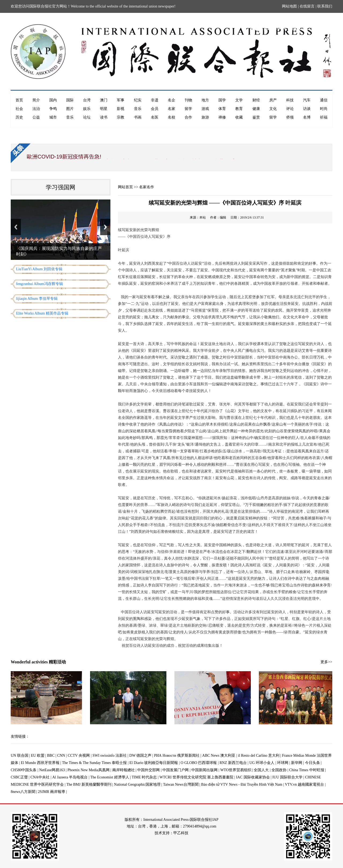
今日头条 (312, 763)
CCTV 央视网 (79, 756)
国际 (70, 100)
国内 (53, 100)
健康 (256, 109)
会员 (155, 109)
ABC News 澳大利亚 (219, 756)
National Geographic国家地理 (137, 784)
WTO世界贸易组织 (236, 770)
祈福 (324, 117)
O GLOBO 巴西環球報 (199, 763)
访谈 (307, 109)
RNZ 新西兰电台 (233, 763)
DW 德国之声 (141, 756)
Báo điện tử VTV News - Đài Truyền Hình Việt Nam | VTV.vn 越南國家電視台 (263, 784)
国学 (222, 100)
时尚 (324, 109)
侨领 (290, 117)
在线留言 (307, 6)
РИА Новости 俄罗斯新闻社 (177, 756)
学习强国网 (61, 187)
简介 (36, 100)
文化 (273, 109)
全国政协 (279, 770)
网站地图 (289, 6)
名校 (171, 117)
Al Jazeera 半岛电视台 (70, 777)
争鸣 (53, 109)
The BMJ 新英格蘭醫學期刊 (89, 784)
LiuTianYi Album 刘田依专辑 (39, 269)
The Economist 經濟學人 (110, 777)
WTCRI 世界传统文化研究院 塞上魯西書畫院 (196, 777)
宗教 (121, 117)
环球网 (283, 763)
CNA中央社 (40, 777)
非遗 (155, 100)
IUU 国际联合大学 (287, 777)
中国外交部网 (148, 770)
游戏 (205, 109)
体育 (222, 109)
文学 (239, 100)
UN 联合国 (20, 756)
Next (105, 227)
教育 (239, 109)
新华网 (297, 763)
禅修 (222, 117)
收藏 (239, 117)
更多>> (326, 662)
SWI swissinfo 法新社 (110, 756)
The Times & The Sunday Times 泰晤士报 (95, 763)
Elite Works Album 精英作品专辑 (42, 313)
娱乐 (87, 109)
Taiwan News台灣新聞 (181, 784)
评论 (290, 109)
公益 (36, 117)
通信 (324, 100)
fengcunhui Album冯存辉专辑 (40, 284)
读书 (104, 117)
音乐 (138, 109)
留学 (188, 109)
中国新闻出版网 (204, 770)
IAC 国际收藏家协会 (253, 777)
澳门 (104, 100)
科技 (290, 100)
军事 (121, 100)
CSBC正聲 (19, 777)
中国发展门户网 (176, 770)
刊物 (188, 100)
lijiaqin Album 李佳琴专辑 (37, 299)
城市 (53, 117)
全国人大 (261, 770)
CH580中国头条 (24, 770)
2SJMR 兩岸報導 (52, 792)
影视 (121, 109)
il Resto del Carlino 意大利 (259, 756)
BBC (51, 756)
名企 (171, 100)
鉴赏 (256, 117)
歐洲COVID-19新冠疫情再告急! (64, 157)
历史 (19, 117)
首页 (19, 100)
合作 (188, 117)
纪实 (138, 100)
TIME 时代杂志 (144, 777)
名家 (171, 109)
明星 (104, 109)
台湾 (87, 100)
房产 (273, 100)
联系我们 (325, 6)
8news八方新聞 (23, 792)
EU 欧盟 (38, 756)
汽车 (307, 100)
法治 (36, 109)
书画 (138, 117)
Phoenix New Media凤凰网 (89, 770)
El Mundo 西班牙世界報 (40, 763)
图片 (70, 109)
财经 (256, 100)
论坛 (87, 117)
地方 (205, 100)
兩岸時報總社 (124, 770)
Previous (16, 227)
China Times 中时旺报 (307, 770)
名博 (307, 117)
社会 (19, 109)
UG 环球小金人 (262, 763)
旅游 (205, 117)
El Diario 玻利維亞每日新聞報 (154, 763)
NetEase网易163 (52, 770)
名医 (155, 117)
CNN (61, 756)
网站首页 (125, 187)
